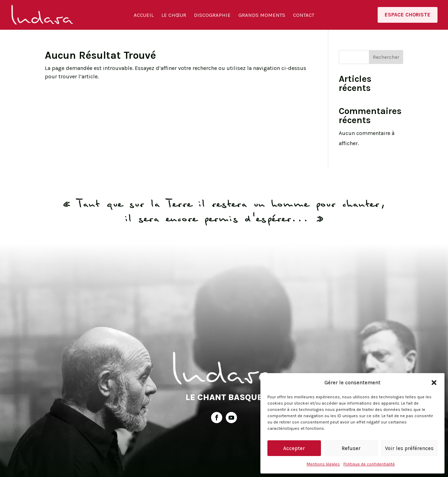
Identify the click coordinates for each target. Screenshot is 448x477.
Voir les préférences (409, 448)
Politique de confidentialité (369, 464)
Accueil (144, 15)
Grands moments (262, 15)
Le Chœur (174, 15)
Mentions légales (323, 464)
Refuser (351, 448)
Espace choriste (408, 15)
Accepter (294, 448)
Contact (304, 15)
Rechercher (386, 57)
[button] (434, 383)
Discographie (212, 15)
